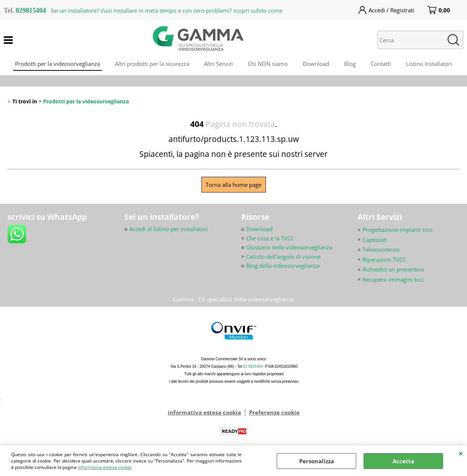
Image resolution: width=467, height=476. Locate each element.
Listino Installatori (429, 64)
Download (316, 64)
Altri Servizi (219, 64)
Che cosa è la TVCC (270, 238)
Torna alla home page (233, 185)
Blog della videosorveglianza (280, 266)
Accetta (403, 461)
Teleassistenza (381, 249)
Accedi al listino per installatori (166, 229)
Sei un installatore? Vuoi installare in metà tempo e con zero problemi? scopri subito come (166, 10)
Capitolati (375, 240)
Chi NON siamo (268, 64)
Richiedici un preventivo (393, 269)
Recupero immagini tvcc (393, 279)
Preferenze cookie (274, 412)
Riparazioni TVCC (384, 260)
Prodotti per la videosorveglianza (57, 64)
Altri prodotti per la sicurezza (152, 64)
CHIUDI (461, 453)
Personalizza (317, 461)
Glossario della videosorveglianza (287, 247)
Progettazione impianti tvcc (398, 230)
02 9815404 (253, 366)
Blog (350, 64)
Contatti (381, 64)
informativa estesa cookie (105, 467)
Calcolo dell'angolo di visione (283, 257)
